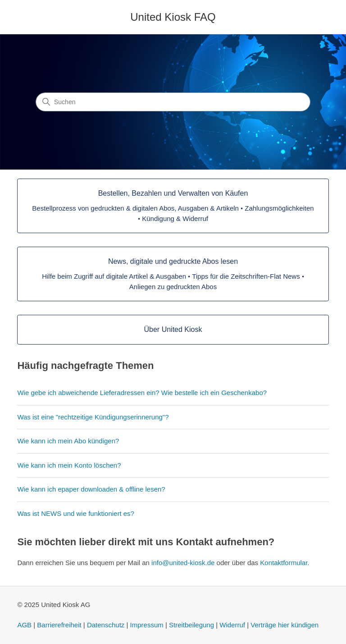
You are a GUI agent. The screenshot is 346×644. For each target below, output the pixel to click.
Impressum (147, 625)
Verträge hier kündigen (285, 625)
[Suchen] (173, 102)
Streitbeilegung (191, 625)
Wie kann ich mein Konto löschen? (69, 465)
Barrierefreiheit (59, 625)
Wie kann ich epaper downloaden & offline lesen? (91, 489)
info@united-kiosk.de (183, 563)
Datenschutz (106, 625)
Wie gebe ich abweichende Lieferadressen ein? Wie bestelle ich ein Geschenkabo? (142, 393)
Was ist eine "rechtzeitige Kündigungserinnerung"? (93, 417)
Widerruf (232, 625)
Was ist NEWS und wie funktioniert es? (76, 513)
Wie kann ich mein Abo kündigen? (68, 441)
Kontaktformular (284, 563)
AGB (24, 625)
